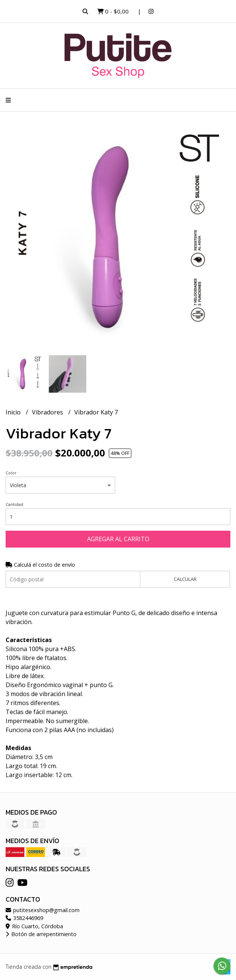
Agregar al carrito (118, 539)
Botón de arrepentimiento (41, 934)
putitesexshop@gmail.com (43, 910)
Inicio (14, 412)
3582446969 (24, 918)
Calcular (185, 579)
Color (11, 473)
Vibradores (48, 412)
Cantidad (14, 504)
